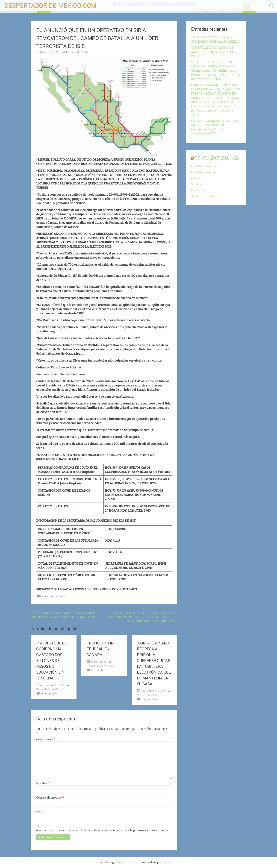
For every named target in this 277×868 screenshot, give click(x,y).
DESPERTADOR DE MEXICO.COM (50, 6)
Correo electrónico (50, 797)
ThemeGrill (169, 863)
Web (39, 812)
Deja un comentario (52, 596)
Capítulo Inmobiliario (206, 166)
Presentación (200, 190)
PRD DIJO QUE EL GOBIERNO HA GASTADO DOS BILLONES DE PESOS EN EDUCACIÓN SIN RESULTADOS (51, 661)
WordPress (130, 863)
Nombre (43, 783)
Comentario (46, 739)
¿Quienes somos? (203, 196)
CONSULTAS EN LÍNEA (217, 158)
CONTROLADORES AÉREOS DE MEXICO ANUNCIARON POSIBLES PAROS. (214, 52)
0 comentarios (49, 694)
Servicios (197, 184)
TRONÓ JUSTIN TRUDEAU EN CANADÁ (100, 649)
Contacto (197, 178)
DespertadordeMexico (80, 52)
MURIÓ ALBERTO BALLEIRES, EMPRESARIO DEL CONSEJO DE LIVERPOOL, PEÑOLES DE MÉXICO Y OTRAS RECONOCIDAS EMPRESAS (143, 617)
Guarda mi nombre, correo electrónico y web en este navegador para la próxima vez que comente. (103, 830)
